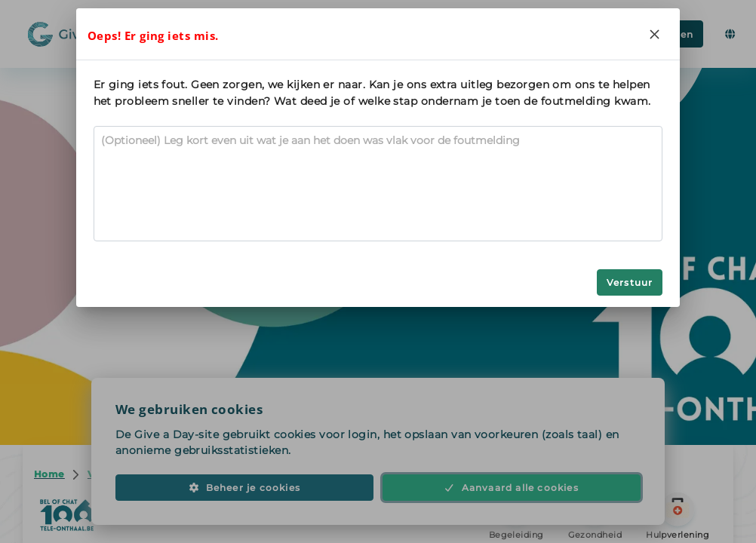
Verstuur (630, 282)
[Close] (654, 34)
